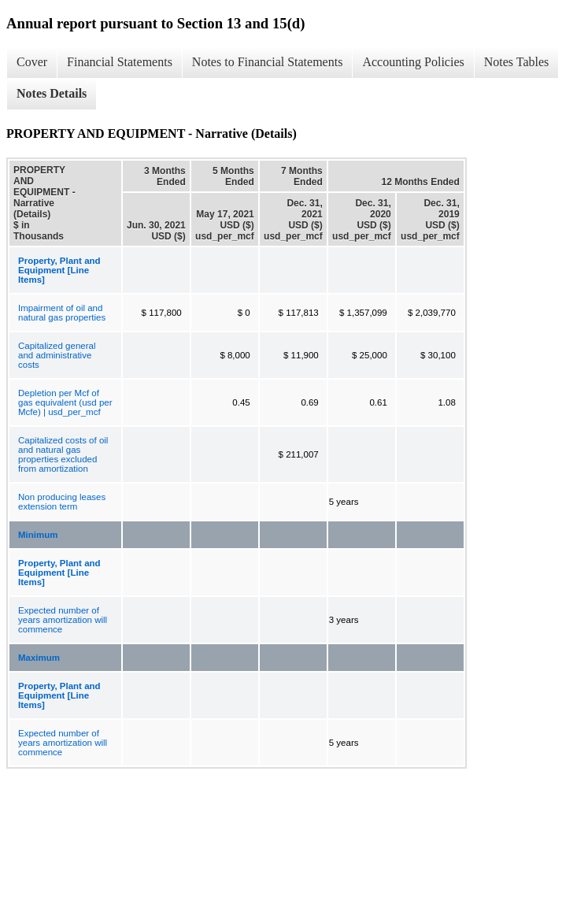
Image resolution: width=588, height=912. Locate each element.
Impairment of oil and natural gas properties (62, 313)
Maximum (39, 658)
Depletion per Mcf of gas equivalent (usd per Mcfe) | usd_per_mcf (65, 402)
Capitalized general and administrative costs (57, 355)
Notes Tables (517, 62)
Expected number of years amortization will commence (63, 620)
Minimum (38, 535)
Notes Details (52, 93)
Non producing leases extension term (62, 502)
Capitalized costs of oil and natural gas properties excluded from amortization (63, 454)
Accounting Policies (413, 62)
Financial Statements (120, 62)
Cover (32, 62)
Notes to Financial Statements (268, 62)
